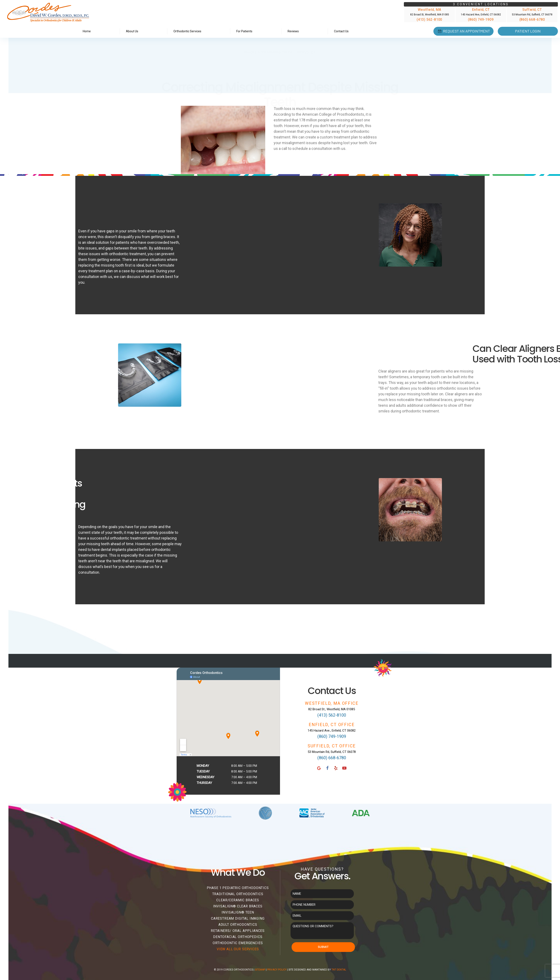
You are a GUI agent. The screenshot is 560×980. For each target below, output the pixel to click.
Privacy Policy (277, 970)
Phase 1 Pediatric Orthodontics (238, 888)
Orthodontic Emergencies (238, 943)
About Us (132, 31)
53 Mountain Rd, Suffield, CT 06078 (532, 15)
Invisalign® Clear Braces (238, 906)
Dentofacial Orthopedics (238, 937)
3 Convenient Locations (481, 4)
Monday (203, 766)
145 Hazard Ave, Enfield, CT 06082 (481, 15)
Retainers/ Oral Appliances (238, 931)
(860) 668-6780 (532, 20)
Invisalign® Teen (238, 912)
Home (87, 31)
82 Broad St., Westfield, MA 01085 (332, 709)
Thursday (204, 783)
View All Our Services (238, 949)
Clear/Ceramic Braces (238, 900)
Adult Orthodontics (238, 925)
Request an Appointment (463, 31)
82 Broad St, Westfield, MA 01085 (430, 15)
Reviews (293, 31)
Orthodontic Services (187, 31)
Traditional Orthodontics (238, 894)
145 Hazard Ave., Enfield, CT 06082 (332, 731)
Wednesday (206, 777)
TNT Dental (339, 970)
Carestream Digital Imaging (238, 918)
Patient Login (528, 31)
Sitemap (260, 970)
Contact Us (341, 31)
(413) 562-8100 (429, 20)
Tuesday (203, 771)
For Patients (244, 31)
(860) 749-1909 (481, 20)
